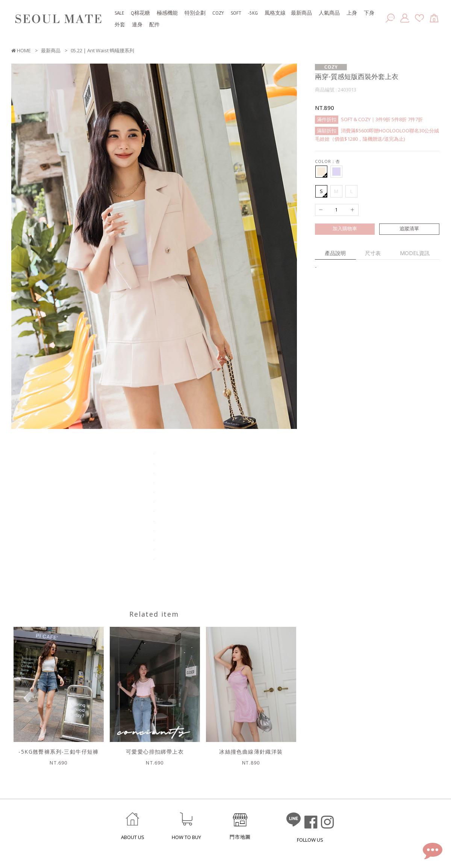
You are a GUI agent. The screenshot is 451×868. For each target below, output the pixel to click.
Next (303, 247)
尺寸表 (373, 253)
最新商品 (51, 51)
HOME (21, 51)
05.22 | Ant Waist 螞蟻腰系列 (102, 51)
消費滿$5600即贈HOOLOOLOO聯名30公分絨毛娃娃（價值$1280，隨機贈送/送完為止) (377, 134)
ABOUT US (133, 837)
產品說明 (335, 253)
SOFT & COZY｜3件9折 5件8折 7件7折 (369, 120)
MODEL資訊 (415, 253)
